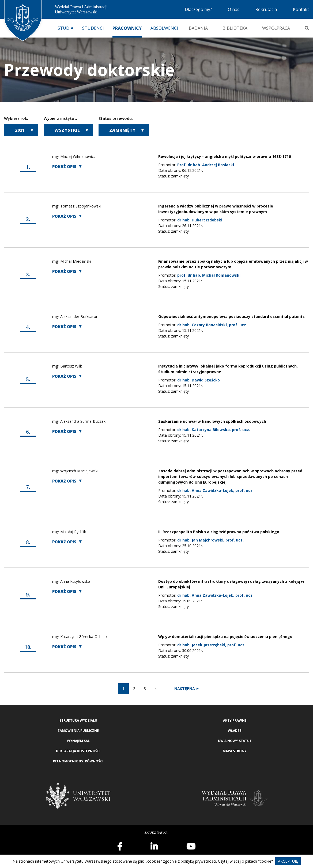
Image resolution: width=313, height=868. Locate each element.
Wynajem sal (78, 741)
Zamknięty (122, 130)
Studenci (93, 28)
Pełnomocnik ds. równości (78, 761)
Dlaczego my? (198, 9)
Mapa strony (235, 751)
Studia (65, 28)
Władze (235, 731)
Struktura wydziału (78, 720)
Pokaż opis (64, 167)
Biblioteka (235, 28)
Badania (198, 28)
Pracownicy (127, 28)
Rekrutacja (266, 9)
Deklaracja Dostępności (78, 751)
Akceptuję (288, 861)
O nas (234, 9)
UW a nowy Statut (235, 741)
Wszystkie (67, 130)
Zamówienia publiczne (78, 731)
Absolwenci (164, 28)
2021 (20, 130)
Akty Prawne (235, 720)
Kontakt (301, 9)
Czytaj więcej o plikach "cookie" (245, 861)
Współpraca (276, 28)
